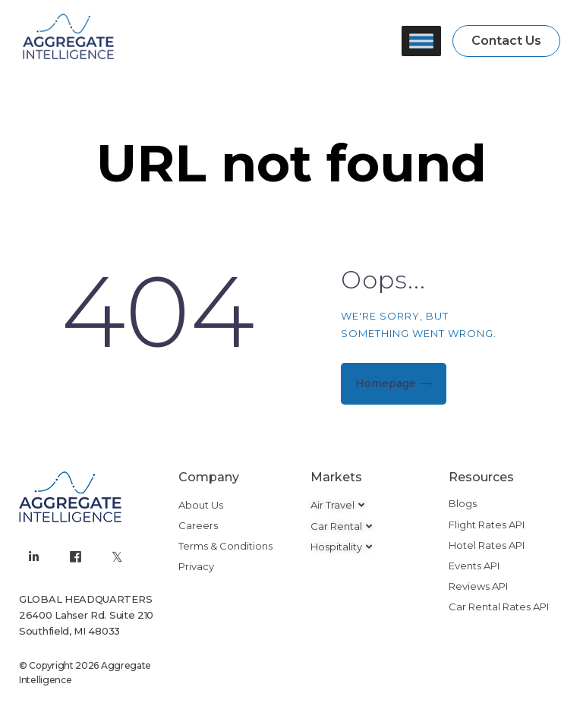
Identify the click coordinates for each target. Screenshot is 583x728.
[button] (506, 41)
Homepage (386, 383)
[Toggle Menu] (421, 41)
